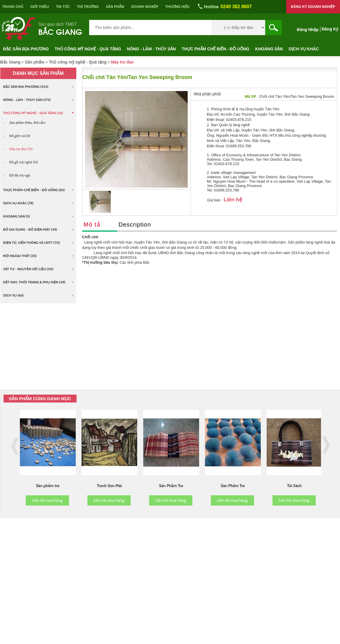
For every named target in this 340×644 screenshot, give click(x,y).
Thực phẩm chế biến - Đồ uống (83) (34, 190)
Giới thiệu (40, 7)
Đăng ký (330, 29)
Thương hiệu (177, 7)
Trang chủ (13, 7)
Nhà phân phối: (208, 94)
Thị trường (88, 7)
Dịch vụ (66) (13, 295)
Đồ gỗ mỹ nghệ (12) (24, 162)
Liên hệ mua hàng (47, 500)
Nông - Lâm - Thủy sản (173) (27, 100)
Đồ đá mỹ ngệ (20, 175)
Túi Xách (295, 486)
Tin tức (63, 7)
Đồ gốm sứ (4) (20, 136)
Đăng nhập (308, 30)
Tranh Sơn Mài (109, 486)
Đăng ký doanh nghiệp (313, 7)
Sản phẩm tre (48, 486)
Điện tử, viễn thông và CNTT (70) (32, 243)
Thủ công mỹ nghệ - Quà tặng (88, 49)
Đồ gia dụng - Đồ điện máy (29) (30, 229)
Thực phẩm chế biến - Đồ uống (215, 49)
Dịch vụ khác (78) (18, 203)
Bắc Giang (60, 31)
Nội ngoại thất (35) (20, 256)
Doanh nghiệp (145, 7)
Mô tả (92, 225)
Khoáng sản (269, 49)
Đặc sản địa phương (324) (26, 87)
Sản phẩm (115, 7)
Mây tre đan (122, 62)
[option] (100, 202)
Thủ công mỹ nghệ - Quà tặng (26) (33, 113)
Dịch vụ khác (304, 49)
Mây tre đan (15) (21, 149)
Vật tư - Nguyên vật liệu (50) (28, 269)
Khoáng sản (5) (17, 216)
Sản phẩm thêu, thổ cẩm (27, 123)
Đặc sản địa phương (26, 49)
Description (135, 225)
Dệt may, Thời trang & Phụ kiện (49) (34, 282)
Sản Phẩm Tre (171, 486)
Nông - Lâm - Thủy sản (151, 49)
